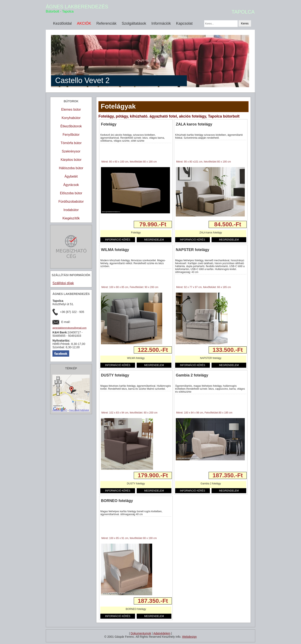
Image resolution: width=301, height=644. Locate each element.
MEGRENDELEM (154, 240)
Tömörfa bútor (71, 143)
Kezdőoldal (62, 23)
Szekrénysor (71, 151)
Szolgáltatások (134, 23)
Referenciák (106, 23)
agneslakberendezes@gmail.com (70, 328)
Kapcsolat (184, 23)
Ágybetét (71, 176)
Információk (161, 23)
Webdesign (189, 637)
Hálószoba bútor (71, 168)
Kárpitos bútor (71, 160)
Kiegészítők (71, 218)
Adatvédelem (162, 633)
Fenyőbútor (71, 135)
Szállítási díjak (63, 283)
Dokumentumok (141, 633)
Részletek (108, 224)
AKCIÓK (84, 23)
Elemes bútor (71, 109)
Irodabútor (71, 210)
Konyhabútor (71, 118)
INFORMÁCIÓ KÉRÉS (118, 240)
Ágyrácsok (71, 185)
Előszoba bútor (71, 193)
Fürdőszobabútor (71, 202)
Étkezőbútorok (71, 126)
